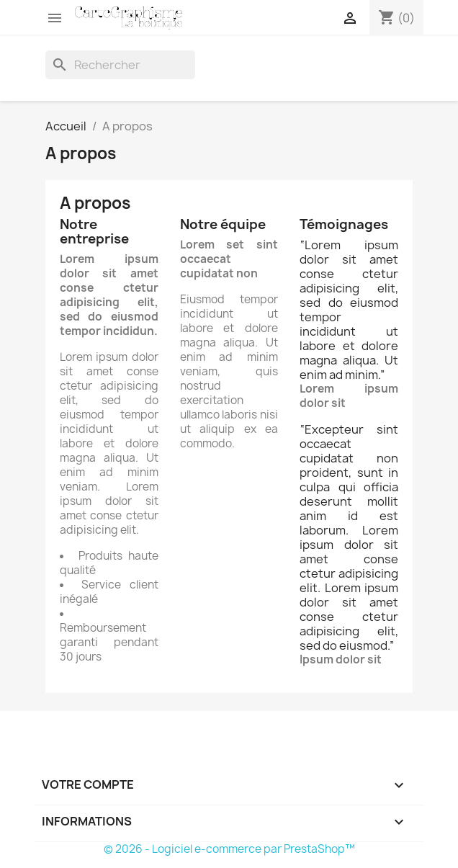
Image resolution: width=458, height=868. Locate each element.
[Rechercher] (120, 65)
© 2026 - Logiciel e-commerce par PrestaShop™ (229, 849)
